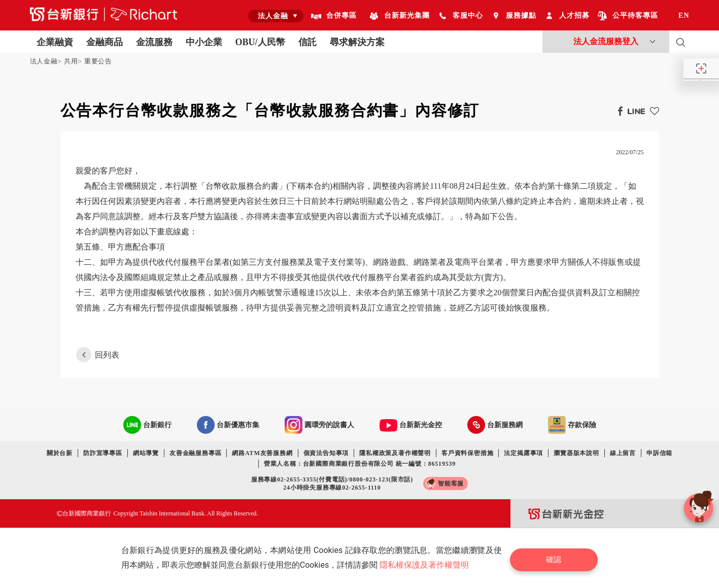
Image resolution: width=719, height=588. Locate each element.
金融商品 (105, 42)
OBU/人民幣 (260, 42)
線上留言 (623, 453)
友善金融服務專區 (195, 453)
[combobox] (276, 16)
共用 (71, 61)
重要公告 (98, 61)
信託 (307, 42)
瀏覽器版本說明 (576, 453)
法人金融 (44, 61)
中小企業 (204, 42)
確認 (558, 558)
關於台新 (60, 453)
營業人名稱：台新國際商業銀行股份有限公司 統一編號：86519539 (360, 464)
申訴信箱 (659, 453)
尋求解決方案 (357, 42)
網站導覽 (146, 453)
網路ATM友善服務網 (262, 453)
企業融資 (55, 42)
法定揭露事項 (523, 453)
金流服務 (154, 42)
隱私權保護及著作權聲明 (427, 565)
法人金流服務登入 (606, 41)
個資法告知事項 (326, 453)
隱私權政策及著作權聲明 (395, 453)
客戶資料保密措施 (467, 453)
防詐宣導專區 (103, 453)
